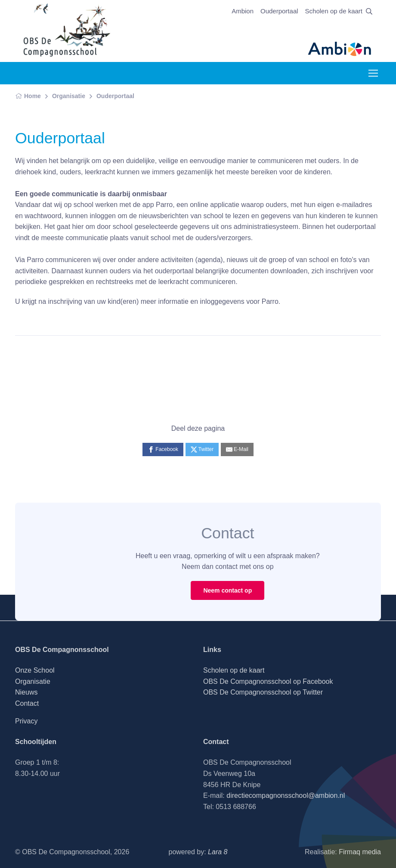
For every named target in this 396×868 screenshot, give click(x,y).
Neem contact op (227, 590)
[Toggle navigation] (373, 73)
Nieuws (26, 692)
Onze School (35, 670)
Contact (27, 703)
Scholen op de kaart (334, 11)
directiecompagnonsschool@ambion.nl (286, 795)
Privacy (26, 721)
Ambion (243, 11)
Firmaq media (360, 852)
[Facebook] (163, 449)
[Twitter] (202, 449)
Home (28, 96)
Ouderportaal (279, 11)
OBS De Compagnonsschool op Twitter (263, 692)
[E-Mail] (237, 449)
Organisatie (69, 96)
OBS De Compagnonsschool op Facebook (268, 681)
